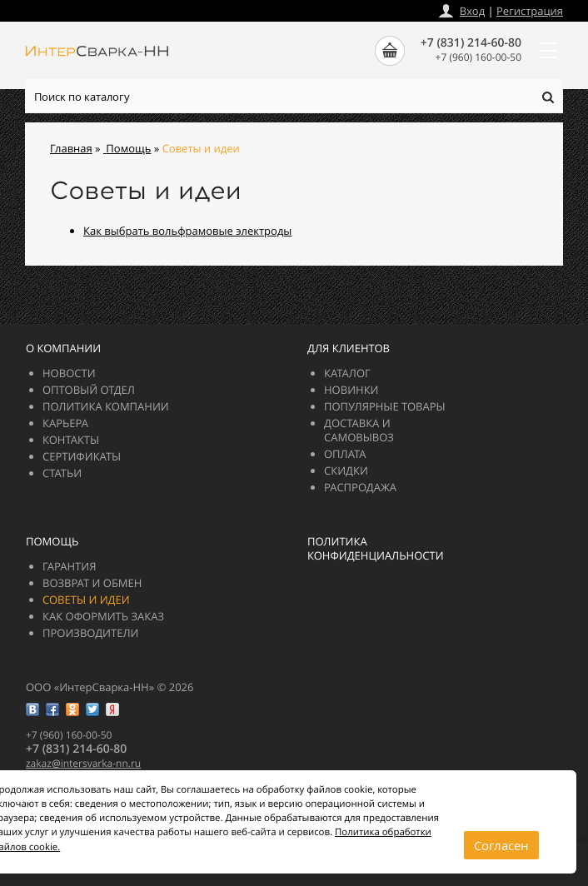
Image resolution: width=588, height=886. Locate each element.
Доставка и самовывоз (359, 430)
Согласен (501, 845)
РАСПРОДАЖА (360, 487)
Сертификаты (82, 456)
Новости (69, 373)
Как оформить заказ (103, 616)
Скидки (346, 470)
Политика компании (106, 406)
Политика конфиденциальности (376, 548)
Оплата (345, 454)
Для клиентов (349, 348)
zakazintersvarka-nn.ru (83, 763)
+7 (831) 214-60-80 (471, 43)
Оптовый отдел (89, 390)
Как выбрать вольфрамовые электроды (187, 231)
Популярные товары (385, 406)
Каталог (347, 373)
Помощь (52, 541)
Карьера (65, 423)
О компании (63, 348)
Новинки (351, 390)
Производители (90, 633)
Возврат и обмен (92, 583)
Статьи (62, 473)
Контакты (71, 440)
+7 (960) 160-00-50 (478, 57)
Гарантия (69, 566)
